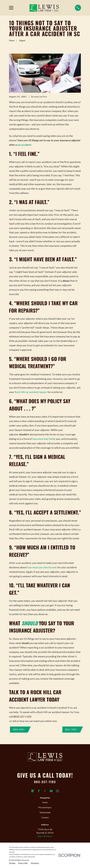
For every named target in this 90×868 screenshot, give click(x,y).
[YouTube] (51, 791)
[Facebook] (39, 791)
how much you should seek (42, 567)
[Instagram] (57, 791)
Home (45, 802)
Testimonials (45, 813)
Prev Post (19, 729)
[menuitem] (12, 863)
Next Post (71, 729)
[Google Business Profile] (33, 791)
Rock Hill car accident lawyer (31, 392)
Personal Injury (45, 807)
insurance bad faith (43, 439)
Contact (45, 818)
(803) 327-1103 (22, 717)
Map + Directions (45, 836)
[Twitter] (45, 791)
